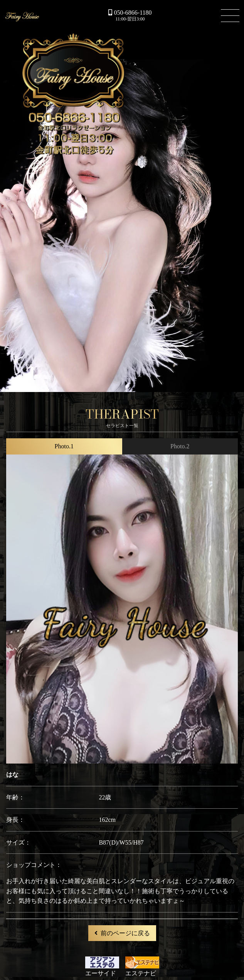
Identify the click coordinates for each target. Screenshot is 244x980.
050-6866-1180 (130, 13)
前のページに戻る (122, 933)
